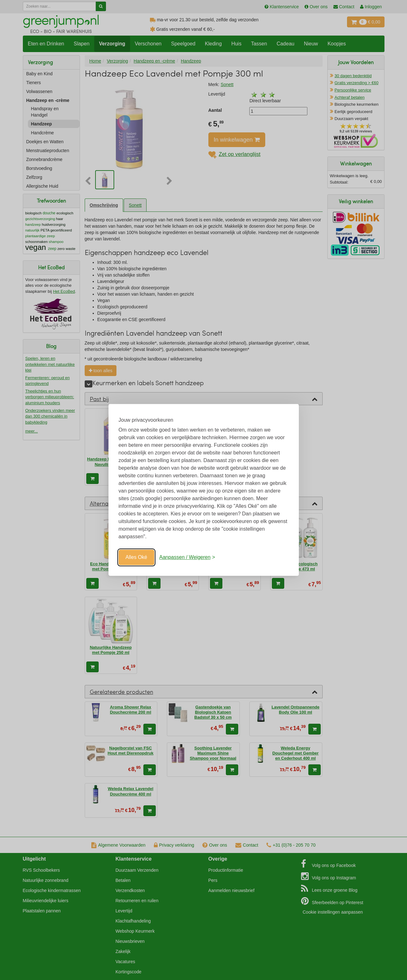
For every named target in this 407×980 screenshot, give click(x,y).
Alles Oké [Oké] (136, 557)
